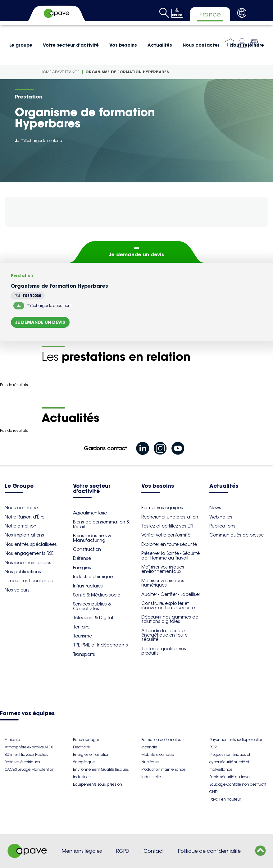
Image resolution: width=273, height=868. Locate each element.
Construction (87, 549)
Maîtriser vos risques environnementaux (163, 569)
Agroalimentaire (90, 513)
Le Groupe (19, 486)
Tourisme (82, 636)
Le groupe (21, 45)
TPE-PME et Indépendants (100, 645)
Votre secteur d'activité (71, 45)
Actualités (160, 45)
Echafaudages (86, 740)
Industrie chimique (93, 577)
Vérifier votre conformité (166, 535)
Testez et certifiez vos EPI (167, 526)
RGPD (123, 851)
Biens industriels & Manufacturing (92, 538)
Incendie (149, 747)
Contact (154, 851)
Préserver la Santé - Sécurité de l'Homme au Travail (171, 555)
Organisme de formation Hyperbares (127, 72)
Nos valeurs (17, 590)
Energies (82, 568)
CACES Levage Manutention (30, 769)
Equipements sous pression (98, 784)
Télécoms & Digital (93, 618)
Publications (222, 526)
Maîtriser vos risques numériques (163, 583)
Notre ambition (20, 526)
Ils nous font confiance (29, 581)
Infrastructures (88, 586)
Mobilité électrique (158, 754)
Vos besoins (123, 45)
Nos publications (23, 572)
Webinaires (221, 517)
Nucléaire (150, 762)
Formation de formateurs (163, 740)
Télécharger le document (42, 306)
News (215, 508)
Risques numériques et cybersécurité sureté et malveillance (230, 762)
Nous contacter (201, 45)
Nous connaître (21, 508)
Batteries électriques (22, 762)
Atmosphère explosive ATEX (29, 747)
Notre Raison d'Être (25, 517)
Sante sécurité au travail (230, 777)
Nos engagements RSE (29, 553)
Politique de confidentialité (209, 851)
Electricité (81, 747)
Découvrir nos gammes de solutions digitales (170, 619)
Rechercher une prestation (170, 517)
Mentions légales (82, 851)
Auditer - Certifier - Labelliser (171, 594)
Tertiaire (81, 627)
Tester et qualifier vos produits (164, 651)
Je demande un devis (136, 254)
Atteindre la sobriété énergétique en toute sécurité (164, 635)
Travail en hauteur (225, 799)
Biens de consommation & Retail (101, 524)
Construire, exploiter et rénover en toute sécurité (168, 605)
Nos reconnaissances (28, 563)
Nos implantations (24, 535)
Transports (84, 654)
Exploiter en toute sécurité (169, 544)
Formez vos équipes (27, 714)
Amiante (12, 740)
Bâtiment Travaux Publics (26, 754)
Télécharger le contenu (39, 141)
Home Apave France (60, 72)
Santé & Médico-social (97, 595)
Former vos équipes (162, 508)
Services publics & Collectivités (92, 606)
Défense (82, 558)
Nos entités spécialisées (31, 544)
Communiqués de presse (237, 535)
